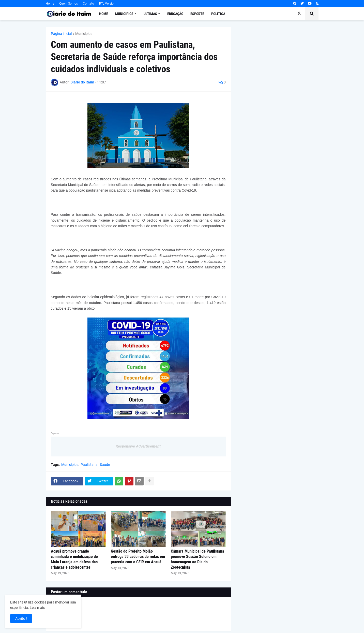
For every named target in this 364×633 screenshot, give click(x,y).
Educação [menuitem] (175, 14)
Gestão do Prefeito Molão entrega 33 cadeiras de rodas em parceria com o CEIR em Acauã (138, 557)
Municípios (84, 34)
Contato (88, 4)
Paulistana (89, 465)
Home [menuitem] (104, 14)
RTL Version (107, 4)
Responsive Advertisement (138, 446)
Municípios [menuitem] (124, 14)
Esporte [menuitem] (197, 14)
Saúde (105, 465)
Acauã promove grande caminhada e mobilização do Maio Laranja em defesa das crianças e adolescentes (74, 559)
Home (50, 4)
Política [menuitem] (218, 14)
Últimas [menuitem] (150, 14)
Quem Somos (69, 4)
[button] (300, 14)
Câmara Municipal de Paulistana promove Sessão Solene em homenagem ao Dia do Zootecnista (198, 559)
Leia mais (37, 608)
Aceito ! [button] (21, 618)
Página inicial (61, 34)
